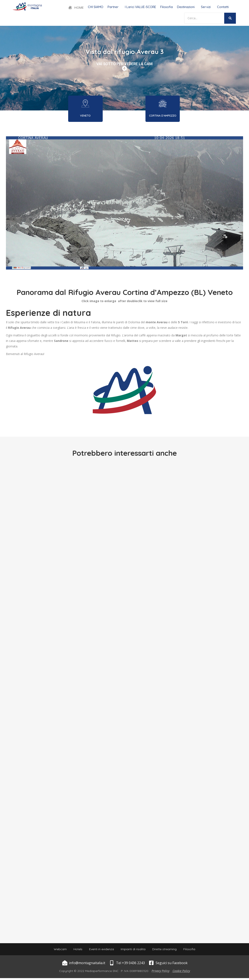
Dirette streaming (167, 950)
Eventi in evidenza (101, 950)
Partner (113, 7)
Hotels (75, 950)
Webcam (56, 950)
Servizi (206, 7)
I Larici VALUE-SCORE (140, 7)
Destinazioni (186, 7)
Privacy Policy (160, 973)
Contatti (223, 7)
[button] (114, 7)
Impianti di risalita (134, 950)
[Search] (204, 18)
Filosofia (167, 7)
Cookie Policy (181, 973)
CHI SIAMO (96, 7)
